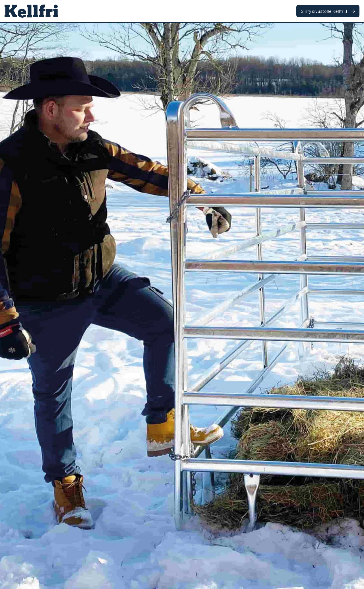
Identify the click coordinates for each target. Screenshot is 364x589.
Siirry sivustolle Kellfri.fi (328, 11)
